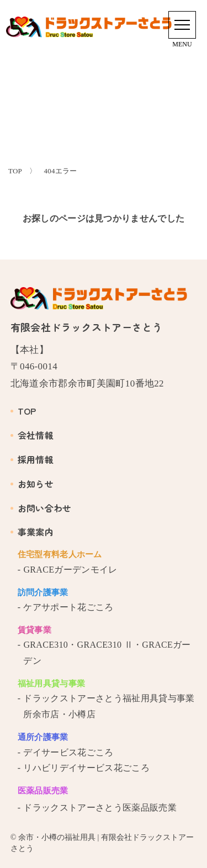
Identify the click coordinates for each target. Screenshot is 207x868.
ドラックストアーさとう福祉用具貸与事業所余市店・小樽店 (109, 706)
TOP (23, 411)
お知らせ (32, 484)
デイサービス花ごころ (68, 752)
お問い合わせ (41, 508)
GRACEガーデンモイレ (70, 570)
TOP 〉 (22, 171)
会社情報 (32, 435)
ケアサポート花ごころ (68, 607)
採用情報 (32, 459)
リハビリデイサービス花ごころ (86, 768)
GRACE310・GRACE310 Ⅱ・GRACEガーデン (107, 653)
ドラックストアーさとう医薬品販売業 (100, 808)
